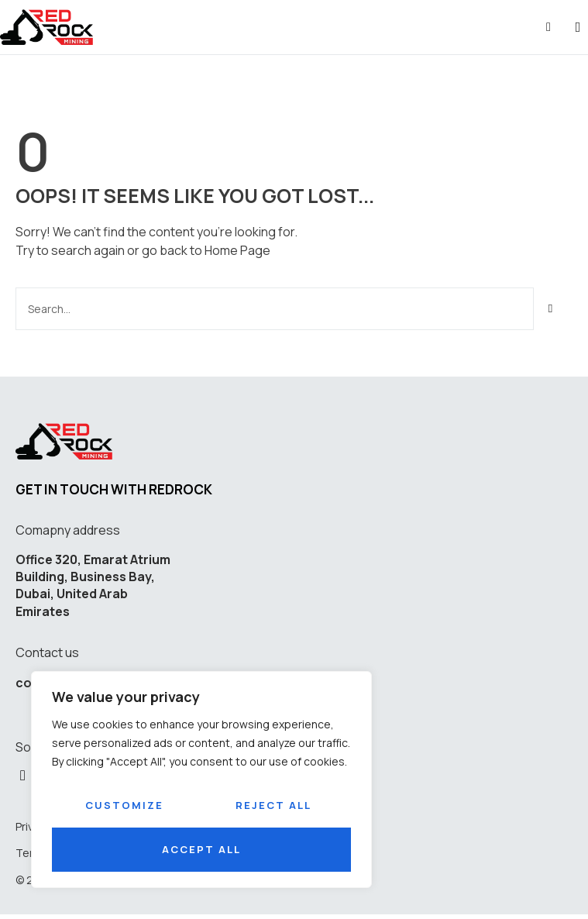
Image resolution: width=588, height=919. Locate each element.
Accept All (201, 849)
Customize (124, 805)
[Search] (551, 309)
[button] (578, 28)
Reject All (273, 805)
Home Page (237, 250)
